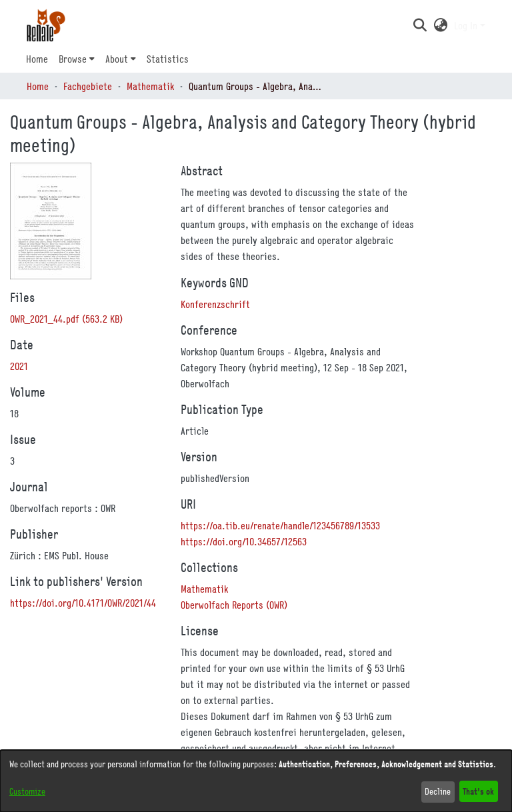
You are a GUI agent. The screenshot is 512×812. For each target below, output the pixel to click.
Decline (438, 791)
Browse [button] (73, 59)
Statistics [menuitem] (168, 59)
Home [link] (38, 86)
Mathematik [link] (150, 86)
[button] (420, 25)
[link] (66, 319)
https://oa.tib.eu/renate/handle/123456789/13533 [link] (280, 525)
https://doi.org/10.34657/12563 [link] (244, 541)
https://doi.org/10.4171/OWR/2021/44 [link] (83, 603)
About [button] (117, 59)
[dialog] (256, 781)
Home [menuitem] (37, 59)
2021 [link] (19, 366)
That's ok (478, 791)
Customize (27, 791)
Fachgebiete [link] (88, 86)
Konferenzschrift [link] (215, 304)
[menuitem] (77, 59)
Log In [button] (467, 25)
